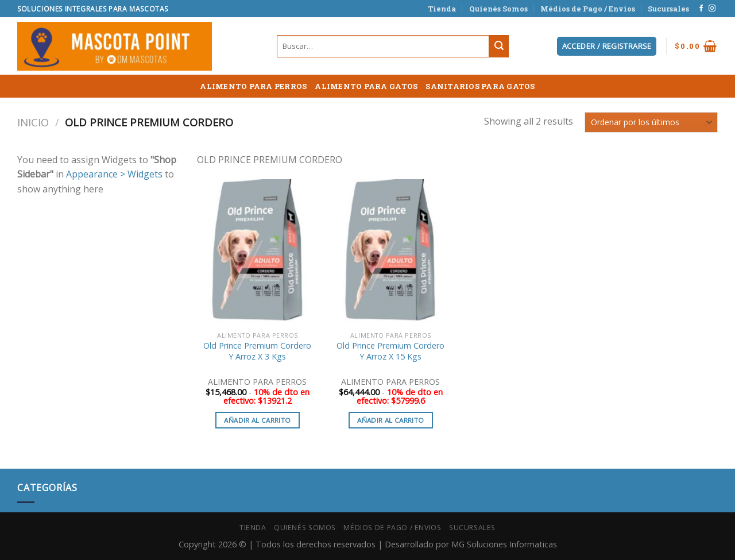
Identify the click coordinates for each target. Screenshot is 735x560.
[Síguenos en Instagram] (712, 9)
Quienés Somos (498, 9)
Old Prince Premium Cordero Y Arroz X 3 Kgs (257, 351)
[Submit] (499, 47)
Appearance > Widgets (114, 174)
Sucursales (668, 9)
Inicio (33, 122)
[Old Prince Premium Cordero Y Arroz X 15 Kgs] (390, 252)
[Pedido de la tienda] (651, 122)
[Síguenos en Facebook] (701, 9)
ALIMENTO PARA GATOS (366, 86)
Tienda (442, 9)
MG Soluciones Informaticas (504, 544)
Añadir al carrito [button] (257, 420)
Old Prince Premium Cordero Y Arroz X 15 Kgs (390, 351)
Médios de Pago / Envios (588, 9)
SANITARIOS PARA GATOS (480, 86)
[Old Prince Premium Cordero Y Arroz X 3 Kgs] (257, 252)
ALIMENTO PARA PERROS (253, 86)
